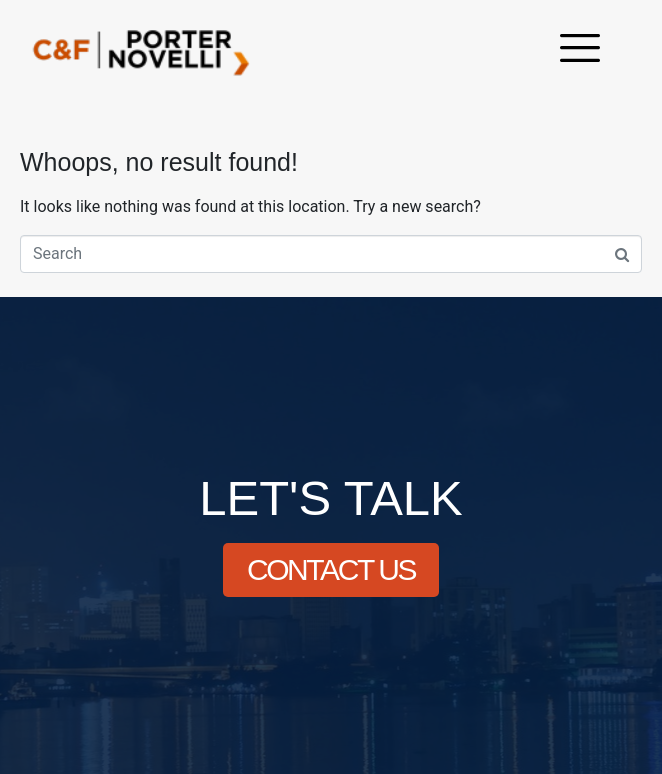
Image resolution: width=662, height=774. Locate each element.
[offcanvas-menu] (580, 50)
